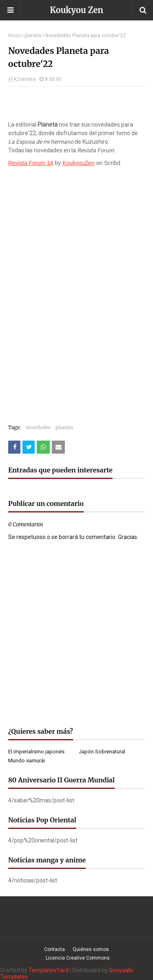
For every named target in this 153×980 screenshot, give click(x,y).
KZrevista (25, 79)
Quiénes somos (91, 949)
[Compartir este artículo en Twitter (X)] (29, 447)
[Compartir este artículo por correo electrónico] (58, 447)
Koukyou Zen (76, 10)
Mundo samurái (27, 761)
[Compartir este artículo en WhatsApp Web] (43, 447)
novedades (38, 427)
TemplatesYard (49, 970)
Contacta (54, 949)
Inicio (14, 36)
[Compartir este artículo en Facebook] (14, 447)
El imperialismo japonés (36, 752)
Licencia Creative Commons (78, 958)
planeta (33, 36)
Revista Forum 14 (31, 163)
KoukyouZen (79, 163)
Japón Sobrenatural (102, 752)
